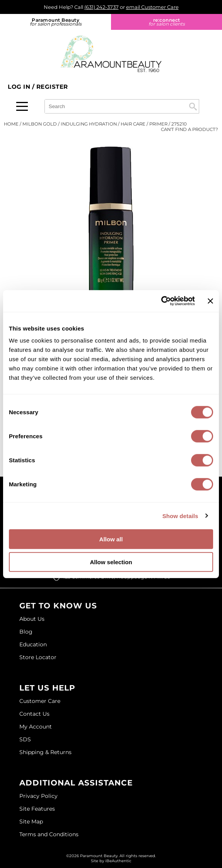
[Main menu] (22, 106)
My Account (36, 727)
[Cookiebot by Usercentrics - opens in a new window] (161, 301)
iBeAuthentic (118, 861)
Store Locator (38, 657)
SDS (25, 739)
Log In (20, 87)
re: (166, 22)
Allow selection (111, 562)
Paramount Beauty (55, 22)
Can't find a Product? (190, 129)
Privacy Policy (38, 796)
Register (52, 87)
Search (193, 107)
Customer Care (40, 701)
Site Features (37, 809)
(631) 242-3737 (102, 7)
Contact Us (34, 714)
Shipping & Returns (45, 752)
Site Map (31, 821)
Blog (26, 632)
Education (33, 644)
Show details (180, 516)
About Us (32, 619)
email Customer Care (152, 7)
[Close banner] (210, 301)
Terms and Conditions (49, 834)
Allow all (111, 539)
